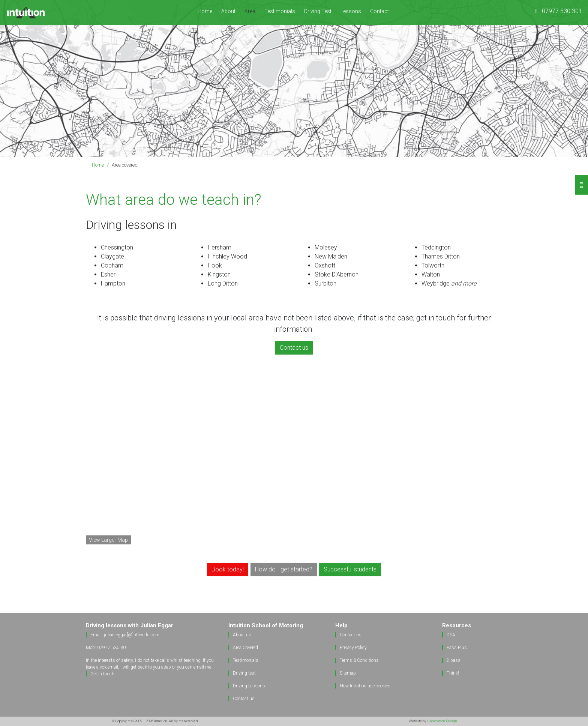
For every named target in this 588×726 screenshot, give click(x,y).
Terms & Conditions (359, 660)
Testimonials (280, 11)
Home (205, 11)
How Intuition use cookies (365, 686)
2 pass (454, 660)
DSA (451, 635)
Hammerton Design (442, 721)
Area (252, 11)
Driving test (244, 673)
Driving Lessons (249, 686)
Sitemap (348, 673)
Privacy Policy (353, 648)
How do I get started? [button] (284, 569)
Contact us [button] (294, 348)
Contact (379, 11)
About (228, 11)
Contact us (244, 699)
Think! (453, 673)
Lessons (351, 11)
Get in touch (102, 674)
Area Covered (245, 648)
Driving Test (318, 11)
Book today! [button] (228, 569)
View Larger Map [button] (108, 540)
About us (242, 635)
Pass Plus (457, 648)
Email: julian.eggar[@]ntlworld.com (125, 635)
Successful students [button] (350, 569)
